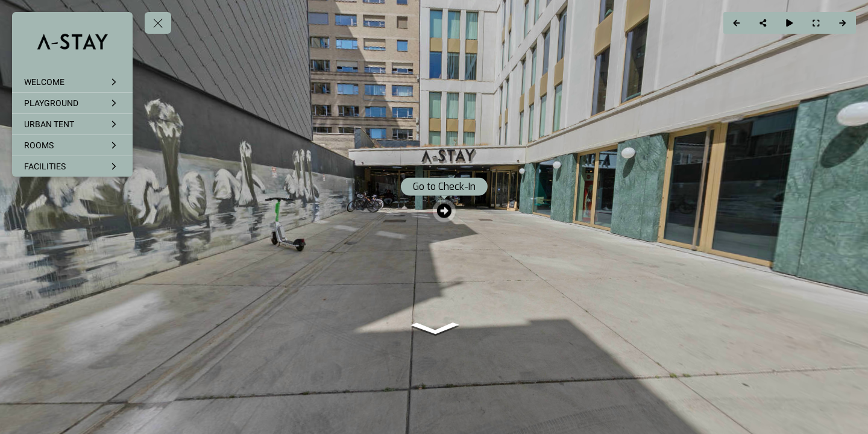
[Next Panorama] (843, 23)
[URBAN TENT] (72, 124)
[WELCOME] (72, 82)
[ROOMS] (72, 145)
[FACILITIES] (72, 166)
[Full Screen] (816, 23)
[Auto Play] (790, 23)
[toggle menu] (158, 23)
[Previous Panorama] (737, 23)
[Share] (763, 23)
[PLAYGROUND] (72, 103)
